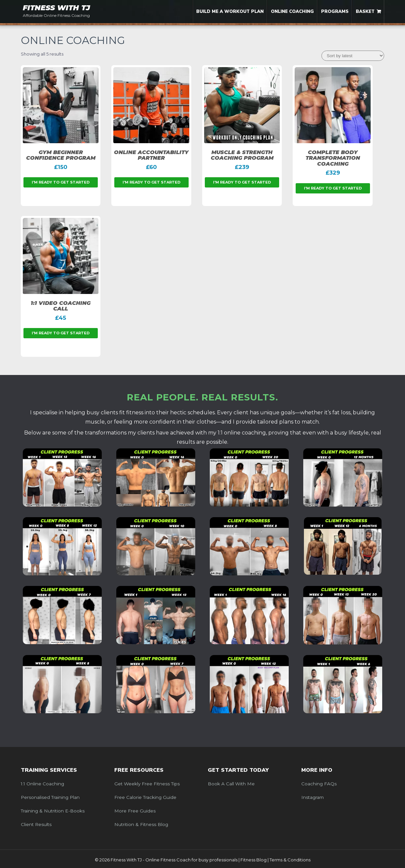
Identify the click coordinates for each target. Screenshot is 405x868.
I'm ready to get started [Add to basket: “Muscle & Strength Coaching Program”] (242, 182)
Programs (335, 12)
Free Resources (139, 770)
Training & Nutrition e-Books (53, 811)
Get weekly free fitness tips (147, 784)
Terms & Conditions (290, 860)
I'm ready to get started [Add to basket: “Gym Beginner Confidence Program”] (61, 182)
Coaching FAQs (319, 784)
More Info (317, 770)
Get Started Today (238, 770)
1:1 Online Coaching (42, 784)
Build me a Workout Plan (230, 12)
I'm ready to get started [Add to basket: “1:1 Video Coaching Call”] (61, 333)
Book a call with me (231, 784)
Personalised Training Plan (50, 797)
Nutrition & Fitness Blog (141, 824)
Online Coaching (292, 12)
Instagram (313, 797)
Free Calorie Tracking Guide (145, 797)
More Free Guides (135, 811)
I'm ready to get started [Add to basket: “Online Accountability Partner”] (151, 182)
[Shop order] (353, 56)
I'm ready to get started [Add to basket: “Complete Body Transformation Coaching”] (333, 188)
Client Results (36, 824)
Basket (365, 12)
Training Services (49, 770)
